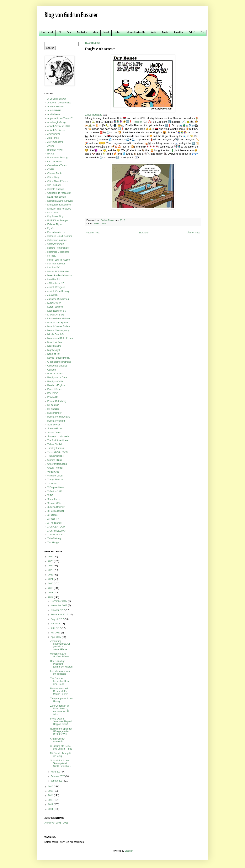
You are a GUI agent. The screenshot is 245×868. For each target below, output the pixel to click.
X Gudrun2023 (55, 491)
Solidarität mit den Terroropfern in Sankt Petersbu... (60, 763)
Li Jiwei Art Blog (56, 315)
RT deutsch (53, 405)
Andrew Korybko (56, 107)
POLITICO (53, 393)
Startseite (144, 233)
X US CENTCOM (56, 527)
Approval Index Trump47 (60, 118)
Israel (106, 33)
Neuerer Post (93, 233)
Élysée (51, 228)
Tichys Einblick (55, 444)
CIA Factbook (54, 185)
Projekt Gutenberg (57, 401)
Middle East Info (56, 334)
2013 (51, 800)
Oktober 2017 (58, 610)
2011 (51, 809)
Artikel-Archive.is (56, 130)
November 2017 (59, 606)
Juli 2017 (56, 624)
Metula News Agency (58, 330)
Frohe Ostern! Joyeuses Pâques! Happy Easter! (61, 722)
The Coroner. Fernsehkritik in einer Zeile (59, 681)
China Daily (53, 177)
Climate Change (56, 189)
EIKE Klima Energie (58, 221)
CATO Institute (55, 162)
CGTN (51, 169)
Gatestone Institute (57, 240)
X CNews (52, 484)
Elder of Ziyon (55, 224)
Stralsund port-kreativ (58, 436)
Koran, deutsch (55, 307)
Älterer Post (194, 233)
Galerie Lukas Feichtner (60, 236)
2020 (51, 584)
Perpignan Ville (55, 382)
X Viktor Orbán (55, 535)
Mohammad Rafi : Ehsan (60, 338)
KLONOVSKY (55, 303)
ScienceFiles (54, 425)
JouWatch (53, 295)
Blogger (129, 851)
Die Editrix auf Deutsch (59, 205)
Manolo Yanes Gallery (59, 326)
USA (202, 33)
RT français (53, 409)
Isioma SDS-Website (58, 272)
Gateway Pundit (56, 244)
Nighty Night (54, 350)
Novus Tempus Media (59, 358)
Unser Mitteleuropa (57, 464)
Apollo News (54, 114)
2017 (51, 597)
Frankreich (82, 33)
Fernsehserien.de (56, 232)
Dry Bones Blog (55, 216)
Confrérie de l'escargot (59, 193)
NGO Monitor (54, 346)
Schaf (192, 33)
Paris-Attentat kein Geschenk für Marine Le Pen (60, 691)
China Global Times (58, 181)
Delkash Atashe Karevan (60, 201)
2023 (51, 570)
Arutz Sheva (54, 134)
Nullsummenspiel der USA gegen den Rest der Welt (61, 732)
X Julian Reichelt (56, 507)
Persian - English (56, 385)
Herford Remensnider (59, 248)
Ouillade (52, 370)
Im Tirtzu (52, 256)
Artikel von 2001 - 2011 (56, 823)
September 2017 (60, 615)
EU (60, 33)
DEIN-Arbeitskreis (57, 197)
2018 (51, 593)
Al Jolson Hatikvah (57, 99)
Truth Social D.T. (56, 456)
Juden (117, 33)
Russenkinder (54, 413)
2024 (51, 566)
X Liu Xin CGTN (56, 511)
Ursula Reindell (55, 468)
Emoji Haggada (94, 115)
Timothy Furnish (56, 448)
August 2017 (58, 619)
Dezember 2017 (59, 601)
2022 (51, 575)
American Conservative (59, 103)
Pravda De (53, 397)
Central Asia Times (57, 165)
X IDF (50, 495)
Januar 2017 (57, 781)
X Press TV (53, 519)
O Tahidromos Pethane (59, 362)
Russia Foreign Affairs (59, 417)
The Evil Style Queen (58, 440)
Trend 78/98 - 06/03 (58, 452)
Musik (154, 33)
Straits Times (54, 433)
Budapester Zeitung (58, 158)
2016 (51, 787)
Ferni (69, 33)
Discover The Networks (59, 209)
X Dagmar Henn (56, 487)
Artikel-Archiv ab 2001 (59, 126)
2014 (51, 795)
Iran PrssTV (53, 268)
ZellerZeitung (54, 538)
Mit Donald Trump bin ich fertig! (61, 755)
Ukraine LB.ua (55, 460)
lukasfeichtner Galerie (59, 319)
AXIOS (51, 146)
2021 (51, 579)
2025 (51, 561)
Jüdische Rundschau (58, 299)
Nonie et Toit (54, 354)
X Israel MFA (54, 503)
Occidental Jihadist (57, 366)
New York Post (55, 342)
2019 (51, 588)
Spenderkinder (55, 429)
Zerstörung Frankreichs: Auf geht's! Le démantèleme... (60, 645)
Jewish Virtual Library (58, 291)
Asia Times (53, 138)
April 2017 (56, 637)
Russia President (56, 421)
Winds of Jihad (55, 476)
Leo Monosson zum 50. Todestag (60, 673)
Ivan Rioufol (53, 279)
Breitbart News (55, 150)
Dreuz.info (53, 213)
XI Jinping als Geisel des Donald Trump (61, 747)
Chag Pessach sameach (58, 740)
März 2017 (56, 772)
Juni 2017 (56, 628)
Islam (95, 33)
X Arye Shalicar (55, 480)
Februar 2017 (58, 776)
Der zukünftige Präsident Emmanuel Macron (61, 664)
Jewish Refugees (56, 287)
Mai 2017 (56, 633)
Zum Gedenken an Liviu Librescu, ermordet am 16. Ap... (60, 710)
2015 (51, 791)
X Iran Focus (54, 499)
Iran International (56, 264)
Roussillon (179, 33)
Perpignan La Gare (57, 377)
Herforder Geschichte (58, 252)
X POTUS (53, 515)
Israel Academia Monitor (60, 275)
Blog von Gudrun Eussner (71, 15)
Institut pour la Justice (59, 260)
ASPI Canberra (55, 142)
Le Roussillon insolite (136, 33)
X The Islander (55, 523)
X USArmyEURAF (57, 531)
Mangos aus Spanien (58, 323)
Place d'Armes (55, 389)
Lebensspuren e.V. (57, 311)
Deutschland (47, 33)
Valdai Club (53, 472)
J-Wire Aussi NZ (56, 283)
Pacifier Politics (55, 374)
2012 (51, 804)
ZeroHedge (53, 543)
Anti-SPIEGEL (55, 111)
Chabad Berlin (55, 173)
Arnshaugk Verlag (57, 122)
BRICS (51, 154)
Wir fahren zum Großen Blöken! (60, 655)
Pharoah (138, 122)
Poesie (165, 33)
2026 (51, 557)
